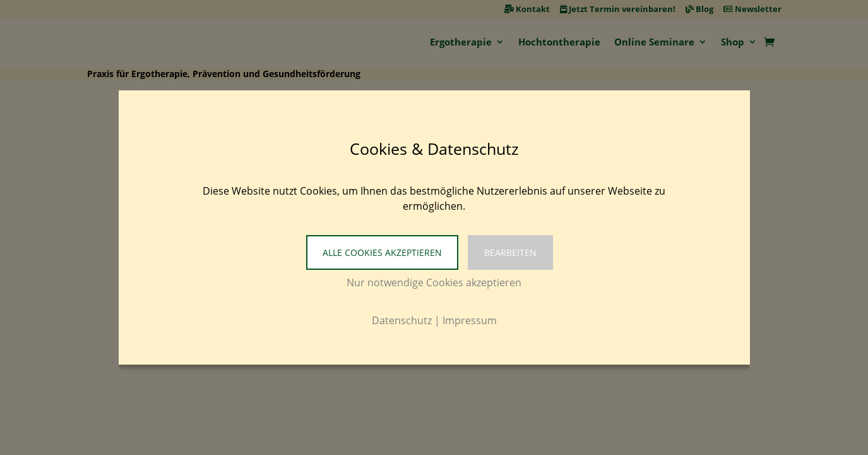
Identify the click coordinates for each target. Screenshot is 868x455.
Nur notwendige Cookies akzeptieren (434, 282)
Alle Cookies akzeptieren (382, 252)
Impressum (470, 320)
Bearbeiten (510, 252)
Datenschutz (402, 320)
